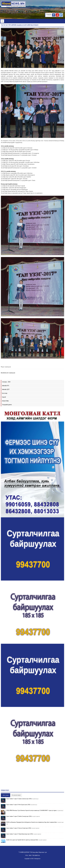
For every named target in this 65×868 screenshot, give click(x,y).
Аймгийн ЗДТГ (6, 389)
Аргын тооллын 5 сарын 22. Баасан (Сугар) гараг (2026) (19, 828)
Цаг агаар (5, 393)
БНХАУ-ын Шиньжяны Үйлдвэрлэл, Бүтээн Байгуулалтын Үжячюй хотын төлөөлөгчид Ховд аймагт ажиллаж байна (32, 822)
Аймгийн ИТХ (6, 386)
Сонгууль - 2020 (6, 382)
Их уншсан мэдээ (16, 795)
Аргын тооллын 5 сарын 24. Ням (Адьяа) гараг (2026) (18, 805)
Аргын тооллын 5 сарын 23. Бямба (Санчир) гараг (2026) (19, 816)
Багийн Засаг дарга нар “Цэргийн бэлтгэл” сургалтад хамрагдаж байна (22, 840)
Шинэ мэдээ (6, 795)
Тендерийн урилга (7, 405)
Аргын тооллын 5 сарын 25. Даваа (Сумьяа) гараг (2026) (19, 799)
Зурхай (4, 397)
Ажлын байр (5, 401)
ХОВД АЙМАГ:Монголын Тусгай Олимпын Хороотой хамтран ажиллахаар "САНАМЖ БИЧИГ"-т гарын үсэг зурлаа (32, 810)
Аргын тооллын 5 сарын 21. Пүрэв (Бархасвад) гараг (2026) (20, 834)
